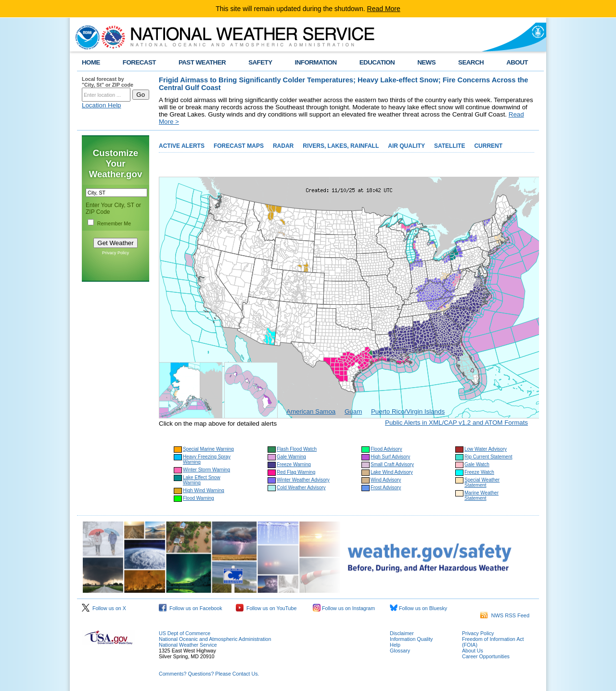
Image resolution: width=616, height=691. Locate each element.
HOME (91, 62)
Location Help (102, 105)
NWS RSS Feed (505, 615)
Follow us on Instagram (344, 608)
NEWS (426, 62)
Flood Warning (199, 498)
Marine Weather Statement (481, 495)
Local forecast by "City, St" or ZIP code (108, 82)
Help (395, 645)
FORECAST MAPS (239, 146)
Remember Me (114, 223)
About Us (473, 651)
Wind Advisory (386, 480)
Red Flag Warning (296, 472)
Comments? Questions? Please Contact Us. (209, 674)
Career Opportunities (486, 656)
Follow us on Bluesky (418, 608)
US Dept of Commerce (185, 633)
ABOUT (517, 62)
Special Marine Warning (208, 449)
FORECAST (139, 62)
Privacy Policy (115, 253)
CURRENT (488, 146)
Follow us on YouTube (266, 608)
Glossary (400, 651)
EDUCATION (377, 62)
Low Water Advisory (486, 449)
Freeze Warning (294, 464)
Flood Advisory (386, 449)
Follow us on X (104, 608)
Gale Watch (477, 464)
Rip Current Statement (488, 457)
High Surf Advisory (390, 457)
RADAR (283, 146)
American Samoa (311, 411)
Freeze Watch (479, 472)
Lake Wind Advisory (392, 472)
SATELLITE (449, 146)
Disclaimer (402, 633)
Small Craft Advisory (392, 464)
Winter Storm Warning (206, 470)
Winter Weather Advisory (303, 480)
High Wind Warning (204, 490)
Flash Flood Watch (297, 449)
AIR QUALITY (406, 146)
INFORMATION (316, 62)
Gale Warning (291, 457)
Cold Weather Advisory (301, 488)
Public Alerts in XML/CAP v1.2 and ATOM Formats (456, 423)
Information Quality (411, 639)
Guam (353, 411)
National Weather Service (188, 645)
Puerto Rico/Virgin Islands (408, 411)
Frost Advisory (386, 488)
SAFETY (260, 62)
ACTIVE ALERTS (182, 146)
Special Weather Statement (482, 482)
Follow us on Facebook (191, 608)
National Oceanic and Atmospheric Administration (215, 639)
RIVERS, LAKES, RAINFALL (341, 146)
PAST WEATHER (202, 62)
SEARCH (471, 62)
